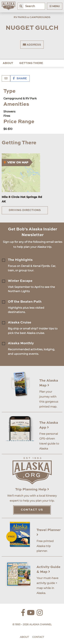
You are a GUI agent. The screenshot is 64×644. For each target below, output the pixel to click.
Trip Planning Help (32, 490)
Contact (38, 637)
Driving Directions (25, 210)
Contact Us (32, 510)
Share (20, 79)
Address (32, 45)
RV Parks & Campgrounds (32, 17)
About (8, 63)
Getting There (31, 63)
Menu (55, 6)
